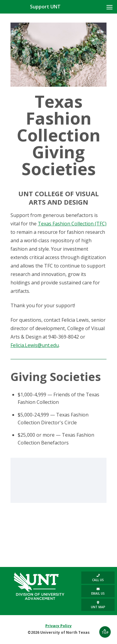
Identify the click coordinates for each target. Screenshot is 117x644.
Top (105, 633)
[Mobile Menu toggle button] (109, 7)
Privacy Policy (58, 626)
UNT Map (98, 605)
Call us (98, 578)
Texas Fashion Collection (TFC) (72, 224)
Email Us (98, 591)
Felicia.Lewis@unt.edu (35, 345)
